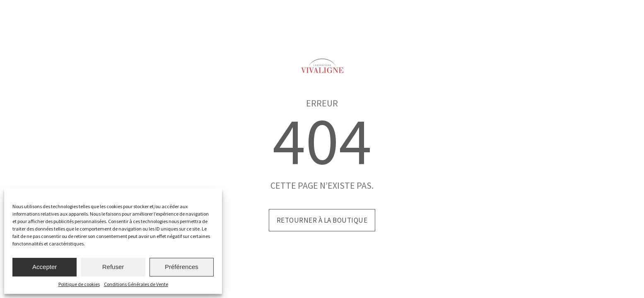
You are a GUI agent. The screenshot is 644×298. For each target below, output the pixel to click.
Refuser (113, 267)
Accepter (45, 267)
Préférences (182, 267)
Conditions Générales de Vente (136, 284)
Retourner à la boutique (322, 220)
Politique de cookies (79, 284)
